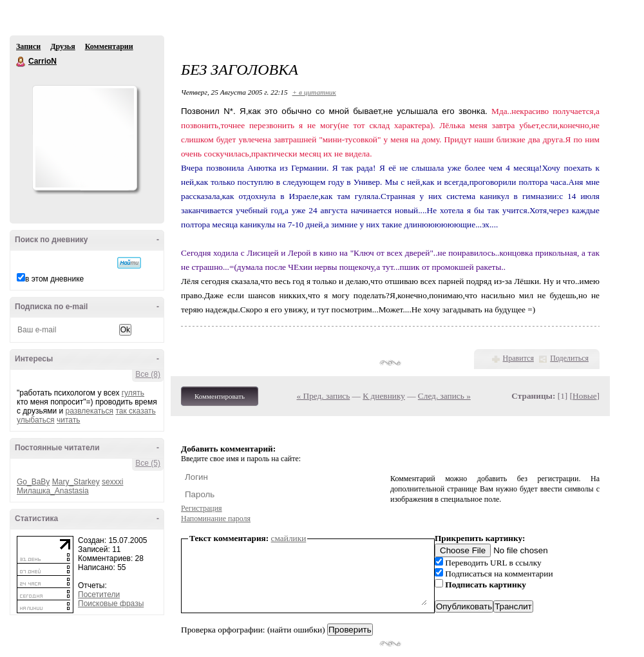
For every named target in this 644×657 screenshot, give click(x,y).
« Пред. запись (324, 396)
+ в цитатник (314, 92)
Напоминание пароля (216, 519)
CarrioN (21, 62)
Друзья (62, 46)
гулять (133, 393)
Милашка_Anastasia (53, 491)
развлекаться (89, 411)
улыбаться (36, 420)
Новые (584, 396)
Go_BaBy (33, 482)
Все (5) (148, 463)
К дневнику (384, 396)
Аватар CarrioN (84, 138)
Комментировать (220, 396)
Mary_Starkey (76, 482)
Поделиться (569, 358)
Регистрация (202, 508)
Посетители (99, 595)
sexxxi (112, 482)
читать (68, 420)
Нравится (518, 358)
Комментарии (109, 46)
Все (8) (148, 374)
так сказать (135, 411)
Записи (28, 46)
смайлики (289, 538)
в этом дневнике (54, 279)
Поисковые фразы (111, 604)
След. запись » (444, 396)
